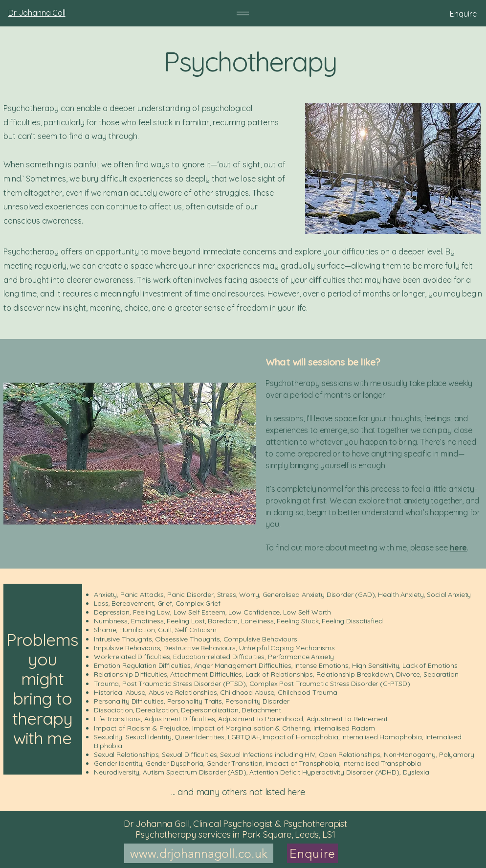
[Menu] (243, 13)
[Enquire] (426, 13)
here (458, 548)
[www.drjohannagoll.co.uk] (199, 853)
